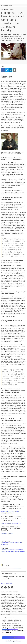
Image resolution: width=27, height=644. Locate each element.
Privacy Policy (9, 633)
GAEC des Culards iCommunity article (11, 523)
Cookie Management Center (10, 629)
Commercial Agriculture (7, 534)
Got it (13, 638)
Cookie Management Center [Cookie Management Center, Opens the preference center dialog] (14, 641)
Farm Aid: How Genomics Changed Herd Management (12, 543)
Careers (3, 583)
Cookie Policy (20, 631)
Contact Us (9, 583)
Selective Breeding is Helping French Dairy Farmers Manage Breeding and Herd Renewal (13, 551)
